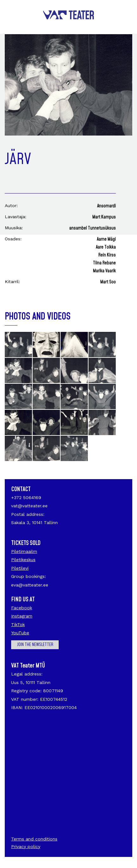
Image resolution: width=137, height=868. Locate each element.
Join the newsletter (35, 645)
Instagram (22, 616)
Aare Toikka (106, 247)
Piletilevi (20, 568)
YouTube (20, 633)
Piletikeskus (23, 560)
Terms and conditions (34, 839)
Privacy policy (26, 846)
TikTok (18, 624)
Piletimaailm (24, 551)
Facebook (22, 608)
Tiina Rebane (104, 263)
